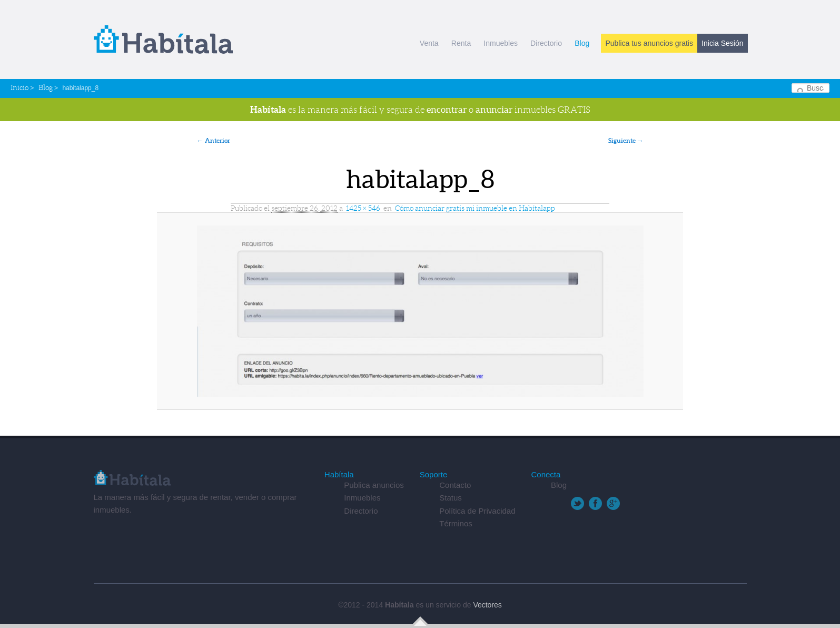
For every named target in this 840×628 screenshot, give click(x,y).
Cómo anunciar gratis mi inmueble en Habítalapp (475, 208)
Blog (582, 43)
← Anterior (214, 140)
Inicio (19, 87)
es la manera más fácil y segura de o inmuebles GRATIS (420, 109)
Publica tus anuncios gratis (649, 43)
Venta (429, 43)
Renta (461, 43)
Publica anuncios (374, 485)
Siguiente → (626, 140)
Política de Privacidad (477, 511)
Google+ (613, 503)
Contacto (455, 485)
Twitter (577, 503)
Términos (456, 523)
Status (451, 498)
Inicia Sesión (722, 43)
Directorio (546, 43)
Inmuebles (501, 43)
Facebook (595, 503)
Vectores (487, 605)
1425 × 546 (363, 208)
